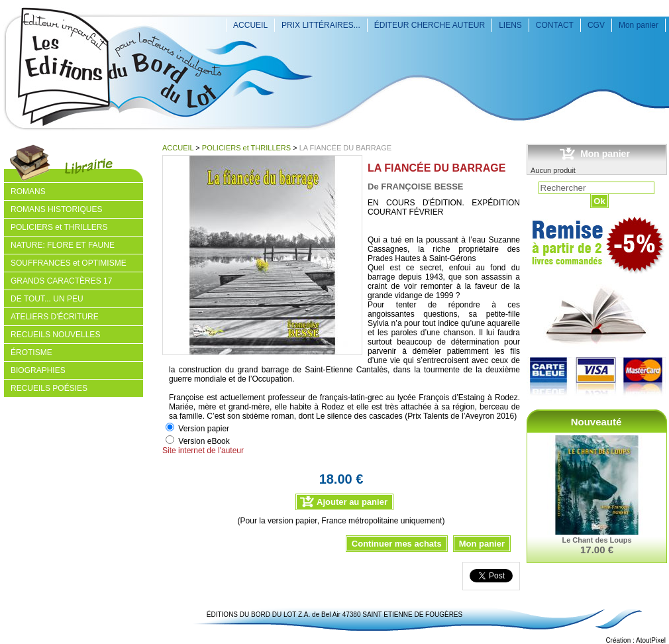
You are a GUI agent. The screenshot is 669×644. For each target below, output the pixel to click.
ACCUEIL (250, 25)
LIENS (510, 25)
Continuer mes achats (397, 544)
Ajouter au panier (352, 502)
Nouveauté (596, 422)
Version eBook (204, 441)
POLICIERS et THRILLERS (246, 148)
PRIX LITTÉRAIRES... (321, 25)
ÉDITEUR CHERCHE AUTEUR (430, 25)
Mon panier (639, 25)
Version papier (204, 429)
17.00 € (597, 550)
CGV (596, 25)
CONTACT (555, 25)
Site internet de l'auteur (203, 451)
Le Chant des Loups (596, 540)
